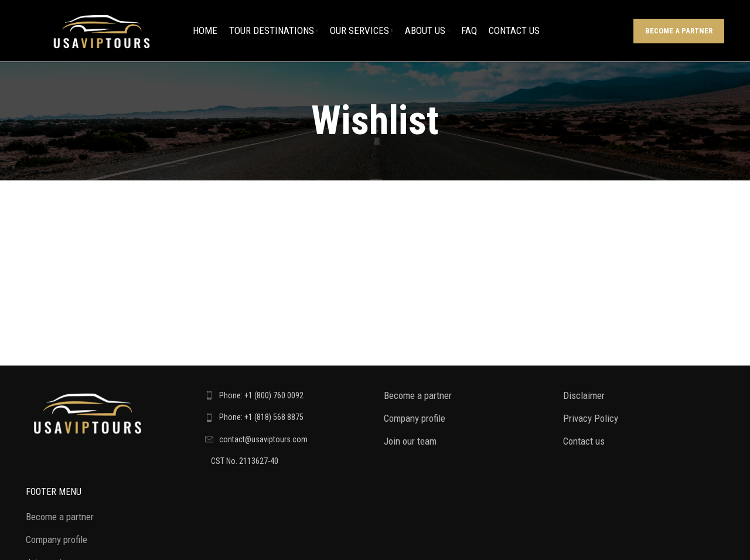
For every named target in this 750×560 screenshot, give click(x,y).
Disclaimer (584, 395)
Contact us (584, 441)
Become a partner (679, 31)
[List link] (286, 395)
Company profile (415, 418)
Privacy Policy (591, 418)
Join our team (410, 441)
